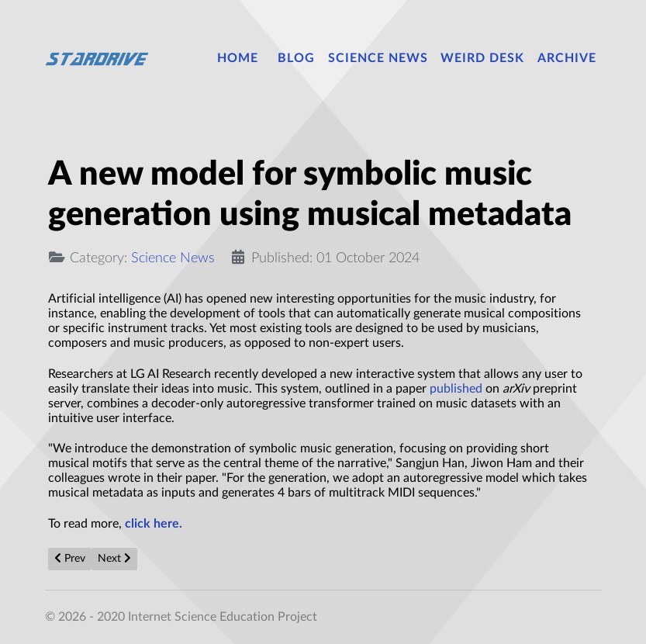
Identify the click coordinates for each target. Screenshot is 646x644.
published (456, 389)
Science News (173, 258)
